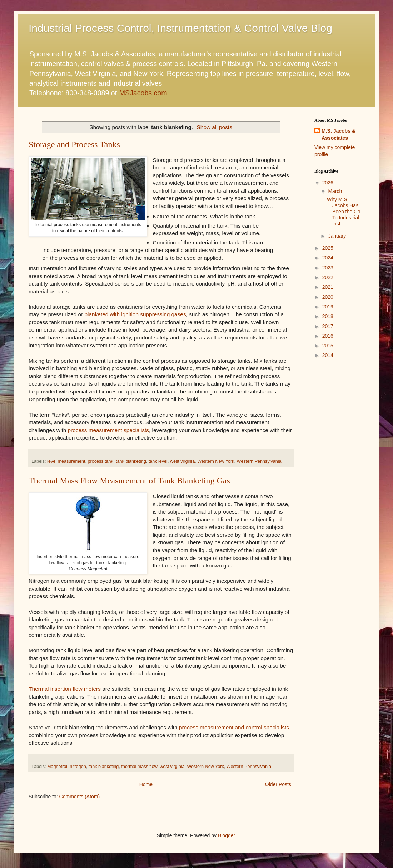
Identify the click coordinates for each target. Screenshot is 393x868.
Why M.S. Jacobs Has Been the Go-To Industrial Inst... (344, 211)
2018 (328, 316)
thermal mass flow (139, 767)
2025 (328, 248)
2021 (328, 287)
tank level (158, 461)
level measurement (66, 461)
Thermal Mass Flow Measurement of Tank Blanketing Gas (129, 481)
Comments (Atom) (80, 797)
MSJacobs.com (143, 93)
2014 (328, 355)
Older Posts (278, 784)
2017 (328, 326)
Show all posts (215, 127)
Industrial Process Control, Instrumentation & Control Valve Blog (180, 28)
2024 (328, 258)
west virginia (182, 461)
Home (146, 784)
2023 (328, 268)
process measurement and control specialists (234, 727)
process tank (101, 461)
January (337, 236)
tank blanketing (131, 461)
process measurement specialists (109, 430)
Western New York (216, 461)
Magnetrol (57, 767)
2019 (328, 307)
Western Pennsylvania (259, 461)
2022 (328, 277)
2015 (328, 346)
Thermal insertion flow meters (65, 689)
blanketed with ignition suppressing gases (135, 314)
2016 (328, 336)
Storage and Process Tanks (74, 144)
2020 (328, 297)
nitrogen (78, 767)
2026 (328, 183)
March (335, 191)
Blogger (226, 835)
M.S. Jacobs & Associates (339, 134)
